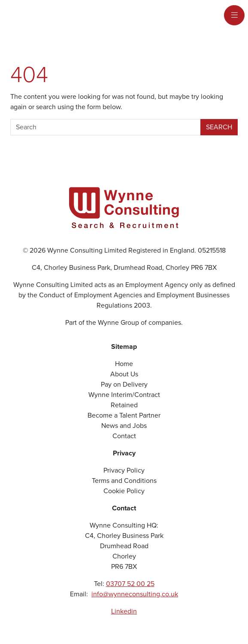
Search (219, 127)
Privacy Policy (124, 470)
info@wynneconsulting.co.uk (135, 594)
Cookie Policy (124, 491)
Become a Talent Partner (124, 415)
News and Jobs (124, 426)
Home (124, 364)
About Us (124, 374)
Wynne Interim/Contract (124, 395)
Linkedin (124, 611)
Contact (124, 436)
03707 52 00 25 (130, 584)
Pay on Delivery (124, 384)
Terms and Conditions (124, 481)
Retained (124, 405)
